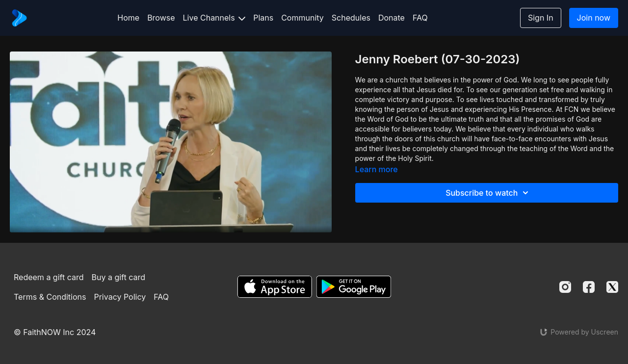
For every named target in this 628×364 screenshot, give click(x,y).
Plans (263, 18)
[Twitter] (612, 287)
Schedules (351, 18)
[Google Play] (354, 287)
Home (128, 18)
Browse (161, 18)
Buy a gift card (119, 277)
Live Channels (214, 18)
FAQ (420, 18)
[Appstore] (275, 287)
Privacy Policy (120, 297)
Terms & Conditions (50, 297)
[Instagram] (565, 287)
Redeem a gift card (49, 277)
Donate (392, 18)
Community (302, 18)
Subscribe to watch (488, 193)
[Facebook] (589, 287)
